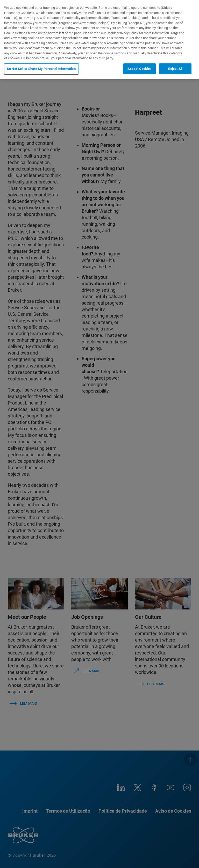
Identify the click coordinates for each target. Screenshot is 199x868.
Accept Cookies (140, 69)
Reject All (175, 69)
